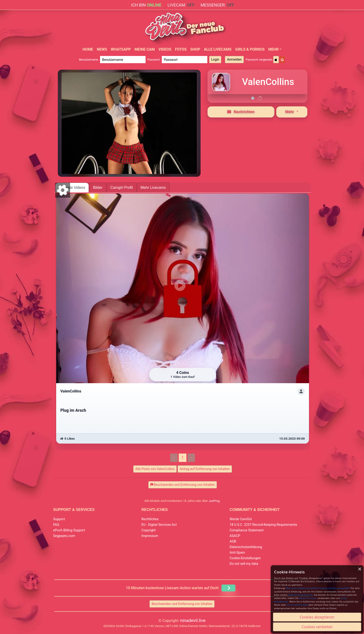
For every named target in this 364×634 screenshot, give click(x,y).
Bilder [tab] (98, 188)
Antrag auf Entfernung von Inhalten (205, 469)
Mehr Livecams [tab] (153, 188)
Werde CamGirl (241, 519)
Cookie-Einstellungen (245, 558)
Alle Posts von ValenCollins (155, 469)
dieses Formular (308, 598)
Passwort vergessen (259, 60)
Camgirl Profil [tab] (122, 188)
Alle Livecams (218, 49)
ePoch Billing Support (69, 530)
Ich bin (146, 5)
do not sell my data (297, 605)
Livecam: (181, 5)
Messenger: (217, 5)
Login (215, 59)
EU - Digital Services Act (159, 525)
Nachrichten (241, 112)
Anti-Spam (237, 553)
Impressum (150, 536)
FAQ (56, 525)
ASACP (235, 536)
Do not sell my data (244, 564)
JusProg (214, 501)
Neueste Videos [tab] (72, 188)
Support (59, 519)
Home (88, 49)
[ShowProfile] (301, 391)
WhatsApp (121, 49)
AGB (233, 541)
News (102, 49)
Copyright (148, 530)
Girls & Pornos (250, 49)
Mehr (274, 49)
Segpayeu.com (64, 536)
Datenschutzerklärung (246, 547)
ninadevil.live (193, 620)
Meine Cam (145, 49)
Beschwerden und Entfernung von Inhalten (182, 604)
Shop (195, 49)
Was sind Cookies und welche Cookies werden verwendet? (318, 588)
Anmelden (234, 59)
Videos (165, 49)
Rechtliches (150, 519)
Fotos (181, 49)
